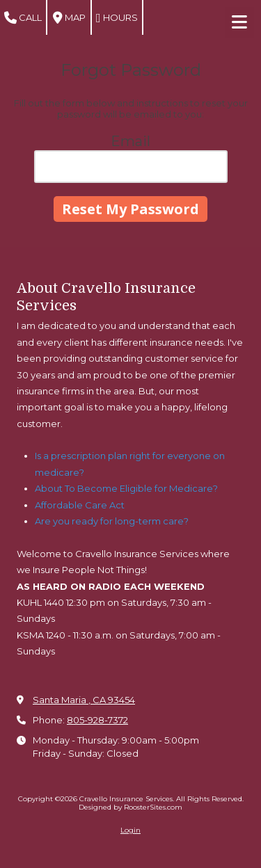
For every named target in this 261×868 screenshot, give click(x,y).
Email (130, 141)
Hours (117, 18)
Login (130, 830)
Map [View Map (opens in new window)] (69, 18)
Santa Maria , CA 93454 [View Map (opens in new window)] (84, 700)
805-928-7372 (97, 720)
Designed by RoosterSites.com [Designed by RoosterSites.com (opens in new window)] (130, 807)
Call (23, 18)
